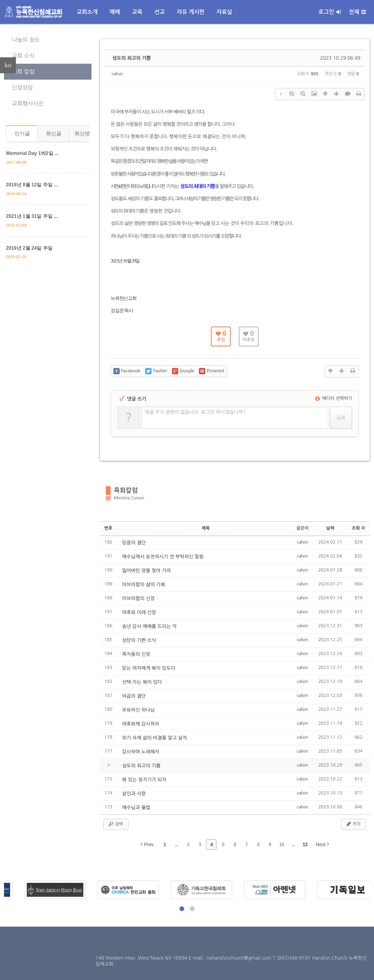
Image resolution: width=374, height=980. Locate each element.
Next (322, 844)
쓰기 (353, 824)
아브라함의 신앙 (138, 599)
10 (281, 845)
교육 (137, 12)
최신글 (54, 134)
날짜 (330, 528)
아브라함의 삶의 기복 (144, 585)
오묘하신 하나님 (138, 710)
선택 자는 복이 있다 (142, 682)
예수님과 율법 (136, 808)
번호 (108, 528)
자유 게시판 (191, 12)
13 (305, 845)
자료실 (224, 12)
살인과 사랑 (134, 794)
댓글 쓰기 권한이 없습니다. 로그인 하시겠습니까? (195, 412)
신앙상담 (22, 88)
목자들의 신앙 (136, 654)
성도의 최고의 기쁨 (131, 58)
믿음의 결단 (134, 543)
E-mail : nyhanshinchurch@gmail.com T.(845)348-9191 (250, 958)
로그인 (329, 12)
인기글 (22, 134)
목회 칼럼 (23, 72)
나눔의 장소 (26, 40)
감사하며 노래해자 (141, 752)
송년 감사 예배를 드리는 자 (150, 626)
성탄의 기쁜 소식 (139, 640)
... (176, 845)
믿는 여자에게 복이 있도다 (149, 668)
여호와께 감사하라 (141, 724)
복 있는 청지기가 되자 (144, 780)
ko (8, 65)
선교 (160, 12)
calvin (117, 74)
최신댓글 (85, 134)
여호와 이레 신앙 (139, 612)
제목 (206, 528)
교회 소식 (23, 56)
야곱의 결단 (134, 696)
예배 (115, 12)
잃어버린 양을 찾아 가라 (147, 571)
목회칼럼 (126, 490)
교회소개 (87, 12)
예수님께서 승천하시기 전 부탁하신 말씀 (163, 557)
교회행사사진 (28, 104)
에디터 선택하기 (334, 398)
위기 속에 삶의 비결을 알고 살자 (155, 738)
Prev (147, 844)
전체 (357, 12)
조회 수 (358, 528)
